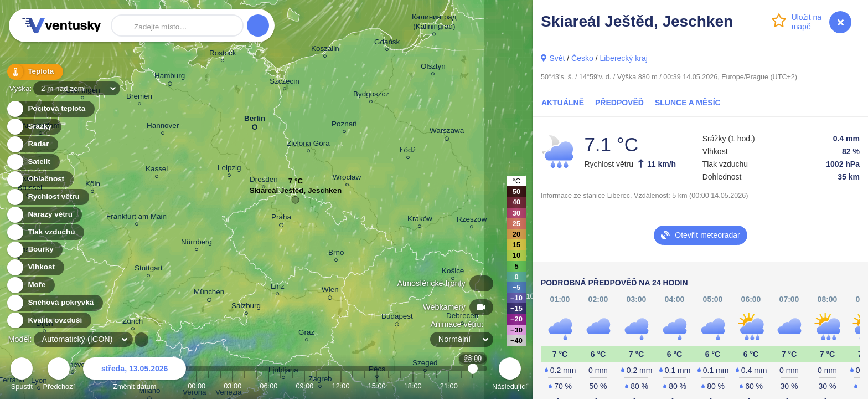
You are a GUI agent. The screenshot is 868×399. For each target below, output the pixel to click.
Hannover (163, 127)
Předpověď (619, 103)
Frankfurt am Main (136, 218)
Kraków (420, 220)
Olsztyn (433, 68)
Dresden (264, 181)
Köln (93, 185)
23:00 (473, 386)
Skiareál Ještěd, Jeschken (296, 193)
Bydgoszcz (371, 96)
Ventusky (60, 25)
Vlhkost (35, 267)
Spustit (22, 375)
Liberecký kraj (623, 58)
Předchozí (59, 375)
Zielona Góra (308, 145)
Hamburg (170, 78)
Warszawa (447, 132)
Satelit (33, 162)
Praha (281, 219)
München (209, 294)
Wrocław (347, 179)
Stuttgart (149, 270)
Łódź (408, 152)
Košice (453, 272)
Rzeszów (472, 221)
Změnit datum (135, 375)
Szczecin (285, 83)
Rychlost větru (47, 197)
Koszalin (325, 50)
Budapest (397, 318)
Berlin (255, 121)
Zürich (133, 323)
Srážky (33, 127)
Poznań (344, 126)
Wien (330, 291)
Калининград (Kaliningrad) (434, 23)
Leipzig (229, 169)
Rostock (223, 55)
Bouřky (34, 250)
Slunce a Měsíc (688, 103)
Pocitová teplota (50, 109)
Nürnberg (197, 244)
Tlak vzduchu (45, 232)
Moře (30, 285)
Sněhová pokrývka (54, 303)
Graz (306, 334)
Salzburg (246, 307)
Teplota (34, 72)
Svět (557, 58)
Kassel (157, 170)
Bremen (139, 98)
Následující (510, 375)
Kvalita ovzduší (48, 321)
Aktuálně (563, 103)
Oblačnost (40, 179)
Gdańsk (387, 44)
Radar (32, 144)
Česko (582, 58)
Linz (278, 288)
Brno (336, 254)
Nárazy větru (44, 215)
